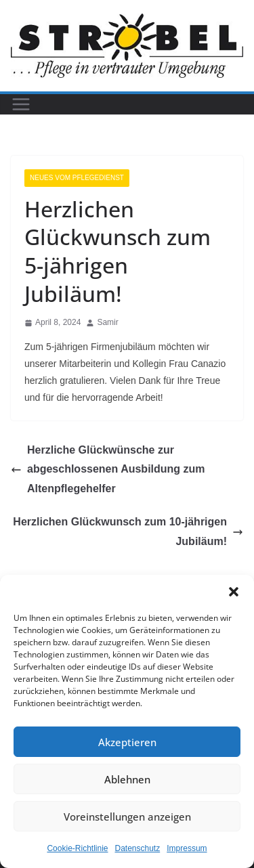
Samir (107, 322)
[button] (234, 592)
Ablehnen (127, 779)
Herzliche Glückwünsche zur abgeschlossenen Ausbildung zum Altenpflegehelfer (108, 470)
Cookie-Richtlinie (77, 848)
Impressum (187, 848)
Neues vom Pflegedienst (77, 178)
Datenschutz (138, 848)
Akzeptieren (127, 742)
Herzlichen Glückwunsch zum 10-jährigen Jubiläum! (128, 531)
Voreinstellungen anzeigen (127, 817)
